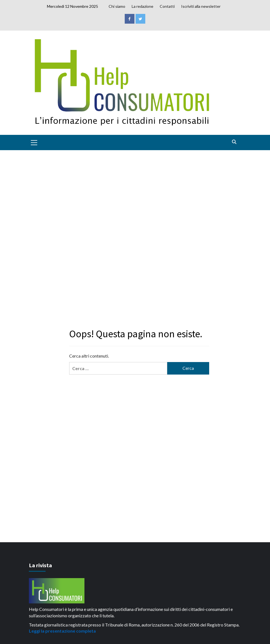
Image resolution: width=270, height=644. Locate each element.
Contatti (167, 6)
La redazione (142, 6)
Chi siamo (117, 6)
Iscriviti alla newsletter (201, 6)
